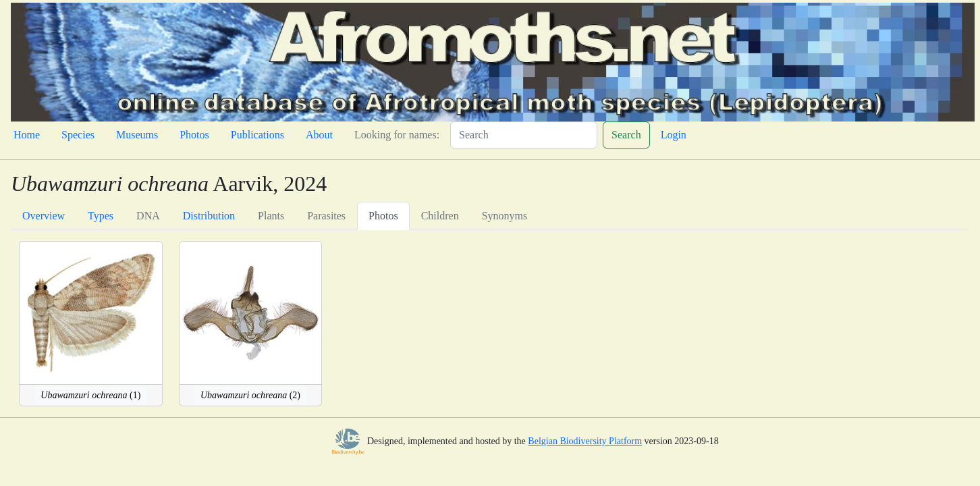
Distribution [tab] (209, 216)
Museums (137, 135)
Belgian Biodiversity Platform (585, 441)
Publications (257, 135)
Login (674, 135)
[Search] (524, 135)
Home (27, 135)
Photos (194, 135)
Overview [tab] (44, 216)
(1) (90, 395)
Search (626, 135)
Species (78, 135)
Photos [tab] (383, 216)
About (319, 135)
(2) (250, 395)
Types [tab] (101, 216)
